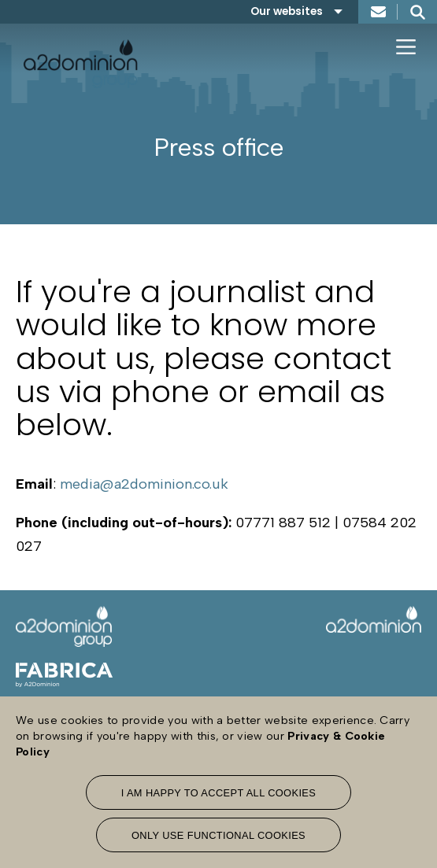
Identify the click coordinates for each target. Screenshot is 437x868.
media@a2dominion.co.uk (144, 484)
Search (417, 12)
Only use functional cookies (218, 835)
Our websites (287, 11)
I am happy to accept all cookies (219, 793)
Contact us (378, 12)
